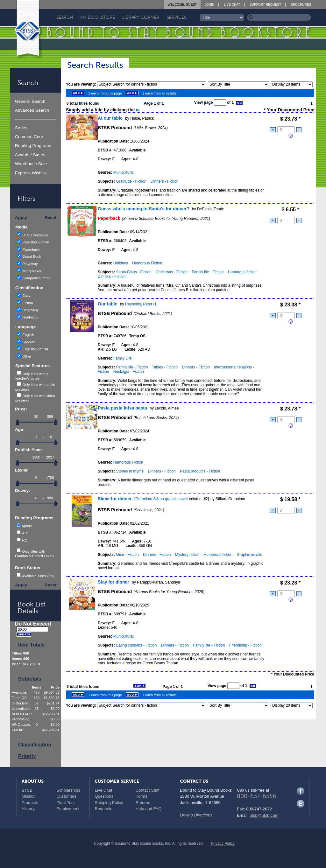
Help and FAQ (149, 809)
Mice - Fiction (127, 555)
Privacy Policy (223, 843)
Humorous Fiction (147, 263)
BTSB (27, 790)
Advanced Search (32, 110)
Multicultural (124, 172)
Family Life (123, 358)
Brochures (301, 5)
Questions (104, 796)
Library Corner (141, 17)
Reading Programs (33, 146)
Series (21, 128)
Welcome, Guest (182, 5)
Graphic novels (249, 555)
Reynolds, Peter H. (141, 304)
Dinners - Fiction (164, 181)
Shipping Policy (109, 803)
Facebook (301, 791)
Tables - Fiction (165, 367)
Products (30, 803)
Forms (142, 796)
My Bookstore (98, 17)
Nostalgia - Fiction (129, 372)
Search (65, 17)
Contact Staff (148, 790)
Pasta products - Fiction (200, 471)
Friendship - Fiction (245, 645)
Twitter (301, 804)
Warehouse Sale (31, 164)
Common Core (29, 137)
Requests (103, 809)
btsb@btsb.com (264, 815)
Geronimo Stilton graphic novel (161, 499)
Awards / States (30, 155)
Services (177, 17)
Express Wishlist (31, 173)
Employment (68, 809)
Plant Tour (66, 803)
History (28, 809)
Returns (143, 803)
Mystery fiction (187, 555)
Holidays (121, 263)
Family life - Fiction (208, 272)
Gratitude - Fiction (131, 181)
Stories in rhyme (130, 471)
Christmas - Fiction (172, 272)
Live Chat (232, 5)
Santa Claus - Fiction (134, 272)
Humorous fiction (242, 272)
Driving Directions (196, 815)
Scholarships (68, 790)
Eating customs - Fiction (136, 645)
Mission (29, 796)
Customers (66, 796)
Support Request (265, 5)
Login (209, 5)
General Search (30, 101)
